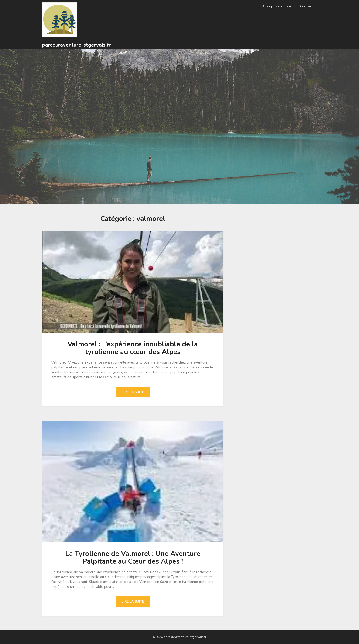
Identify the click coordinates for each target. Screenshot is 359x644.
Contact (307, 6)
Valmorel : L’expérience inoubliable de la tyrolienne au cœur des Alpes (133, 348)
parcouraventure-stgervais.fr (76, 45)
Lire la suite (133, 392)
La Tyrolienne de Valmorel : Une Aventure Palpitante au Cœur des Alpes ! (133, 558)
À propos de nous (277, 6)
